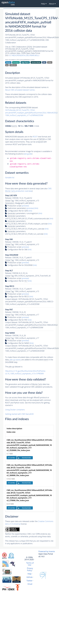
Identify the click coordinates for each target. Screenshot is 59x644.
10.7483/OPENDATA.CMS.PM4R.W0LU (24, 55)
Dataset (8, 62)
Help (29, 574)
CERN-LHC (13, 65)
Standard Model (36, 62)
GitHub (29, 577)
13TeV (50, 62)
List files (12, 458)
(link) (36, 208)
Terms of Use (30, 564)
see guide (28, 154)
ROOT (35, 137)
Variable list (10, 178)
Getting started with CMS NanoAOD (19, 414)
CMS (44, 62)
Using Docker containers (15, 410)
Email (30, 584)
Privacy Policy (30, 569)
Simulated (16, 62)
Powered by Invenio (47, 551)
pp (7, 65)
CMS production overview (28, 190)
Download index (24, 458)
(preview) (25, 206)
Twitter (29, 581)
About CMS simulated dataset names (20, 90)
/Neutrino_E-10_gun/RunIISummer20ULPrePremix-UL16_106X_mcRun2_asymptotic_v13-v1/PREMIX (25, 372)
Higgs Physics (25, 62)
